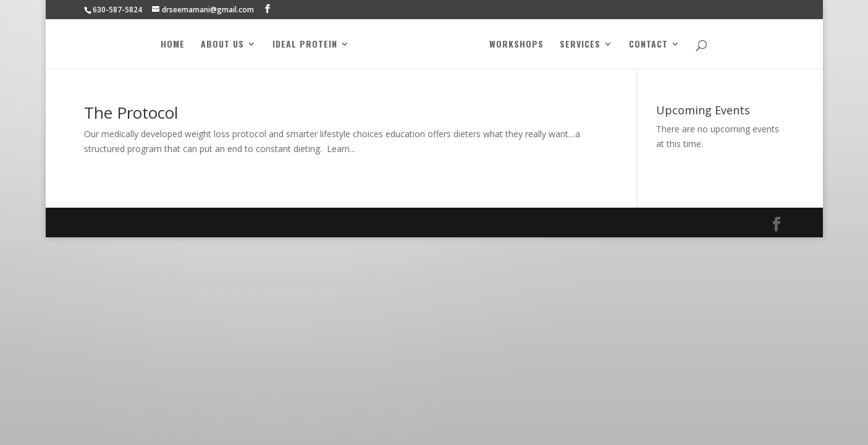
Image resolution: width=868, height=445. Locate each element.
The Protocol (131, 112)
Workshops (516, 45)
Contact (648, 45)
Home (173, 45)
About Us (222, 45)
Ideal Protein (305, 45)
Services (580, 45)
